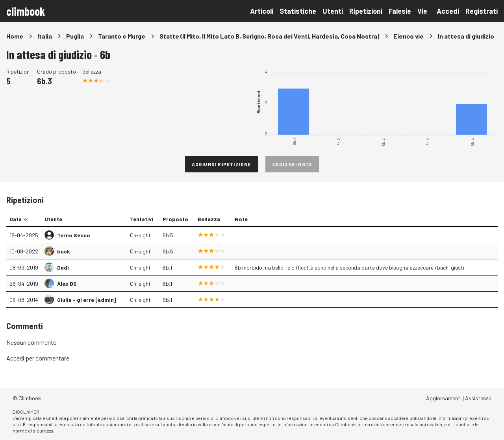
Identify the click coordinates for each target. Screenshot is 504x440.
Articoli (262, 11)
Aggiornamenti (444, 398)
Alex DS (67, 284)
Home (15, 36)
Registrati (482, 11)
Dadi (63, 267)
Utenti (333, 11)
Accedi (448, 11)
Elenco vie (409, 36)
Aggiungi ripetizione (221, 164)
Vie (422, 11)
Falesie (400, 11)
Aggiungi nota (292, 164)
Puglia (75, 36)
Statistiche (298, 11)
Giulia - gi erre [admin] (86, 300)
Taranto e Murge (122, 36)
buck (64, 251)
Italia (45, 36)
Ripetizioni (366, 11)
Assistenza (478, 398)
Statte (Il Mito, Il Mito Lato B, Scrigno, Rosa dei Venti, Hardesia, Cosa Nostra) (269, 36)
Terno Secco (74, 235)
